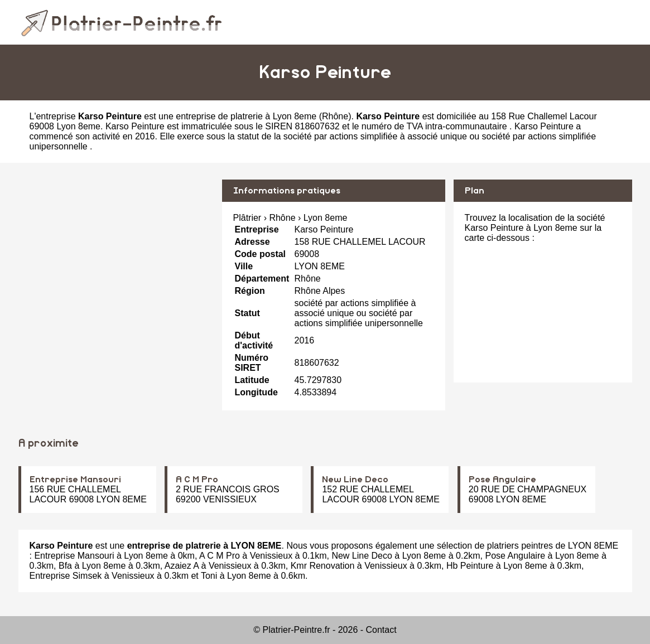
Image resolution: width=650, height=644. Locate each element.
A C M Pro (197, 480)
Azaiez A (182, 566)
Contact (381, 630)
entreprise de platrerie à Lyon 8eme (246, 116)
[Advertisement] (116, 258)
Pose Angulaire (502, 480)
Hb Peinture (470, 566)
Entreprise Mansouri (75, 480)
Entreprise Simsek (66, 576)
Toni (209, 576)
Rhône (335, 116)
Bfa (65, 566)
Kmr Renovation (323, 566)
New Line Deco (355, 480)
